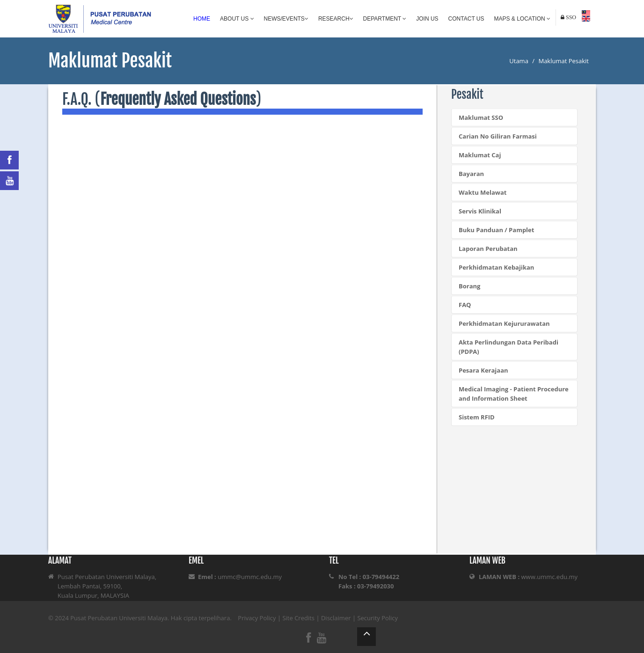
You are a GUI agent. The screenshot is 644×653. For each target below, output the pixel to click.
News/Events (286, 19)
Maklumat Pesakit (563, 61)
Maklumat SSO (481, 117)
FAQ (465, 305)
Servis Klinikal (480, 211)
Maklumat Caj (480, 155)
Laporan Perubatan (488, 249)
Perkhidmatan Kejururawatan (504, 323)
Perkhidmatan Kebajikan (496, 267)
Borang (469, 286)
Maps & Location (522, 19)
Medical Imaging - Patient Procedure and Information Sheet (514, 394)
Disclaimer (336, 618)
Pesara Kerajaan (483, 370)
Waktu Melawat (483, 192)
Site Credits (298, 618)
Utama (519, 61)
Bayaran (471, 174)
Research (336, 19)
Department (385, 19)
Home (202, 19)
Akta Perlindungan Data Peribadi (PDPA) (509, 347)
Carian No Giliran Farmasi (498, 136)
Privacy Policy (257, 618)
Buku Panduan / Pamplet (496, 230)
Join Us (427, 19)
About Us (237, 19)
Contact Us (466, 19)
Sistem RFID (477, 417)
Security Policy (377, 618)
